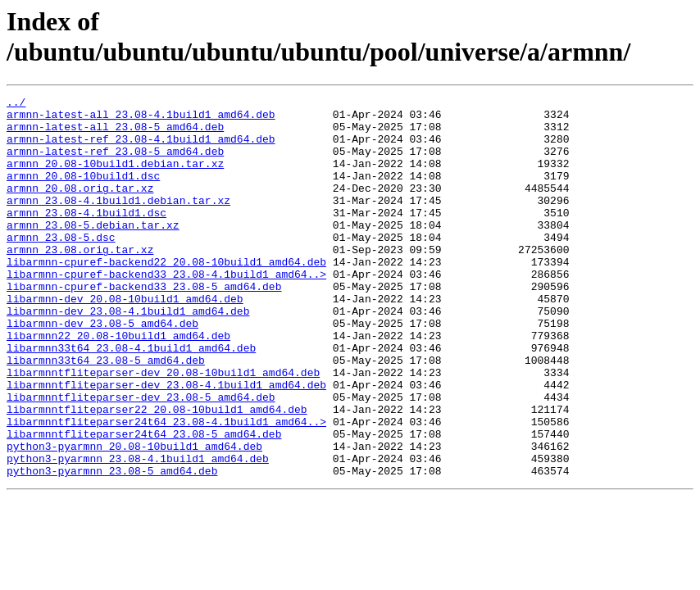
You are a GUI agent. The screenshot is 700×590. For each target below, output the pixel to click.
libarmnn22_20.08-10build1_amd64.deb (118, 384)
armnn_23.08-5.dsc (61, 266)
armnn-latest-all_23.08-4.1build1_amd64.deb (141, 119)
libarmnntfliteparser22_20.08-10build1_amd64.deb (157, 473)
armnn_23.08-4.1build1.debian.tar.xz (118, 222)
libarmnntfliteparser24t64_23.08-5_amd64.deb (144, 502)
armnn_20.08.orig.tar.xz (80, 207)
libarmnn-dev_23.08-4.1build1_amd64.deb (128, 355)
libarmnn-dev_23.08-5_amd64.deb (102, 370)
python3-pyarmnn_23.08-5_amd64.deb (112, 547)
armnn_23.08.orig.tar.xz (80, 281)
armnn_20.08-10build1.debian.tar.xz (115, 178)
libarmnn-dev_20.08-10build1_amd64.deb (125, 340)
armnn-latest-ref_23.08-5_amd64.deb (115, 163)
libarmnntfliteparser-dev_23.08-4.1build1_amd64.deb (166, 443)
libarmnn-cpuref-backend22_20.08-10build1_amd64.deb (166, 296)
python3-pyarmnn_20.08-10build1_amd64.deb (134, 517)
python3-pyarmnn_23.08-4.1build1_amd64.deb (138, 532)
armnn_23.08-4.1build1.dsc (86, 237)
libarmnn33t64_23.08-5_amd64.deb (106, 414)
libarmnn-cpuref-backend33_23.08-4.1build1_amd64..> (166, 311)
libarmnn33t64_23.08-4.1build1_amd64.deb (131, 399)
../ (16, 104)
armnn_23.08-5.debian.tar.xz (93, 252)
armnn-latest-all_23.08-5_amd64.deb (115, 134)
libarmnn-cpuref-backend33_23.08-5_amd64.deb (144, 325)
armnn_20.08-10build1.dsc (83, 193)
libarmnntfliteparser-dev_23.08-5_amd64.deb (141, 458)
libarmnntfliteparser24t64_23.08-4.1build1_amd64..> (166, 488)
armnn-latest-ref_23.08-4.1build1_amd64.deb (141, 148)
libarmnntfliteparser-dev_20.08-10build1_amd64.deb (163, 429)
